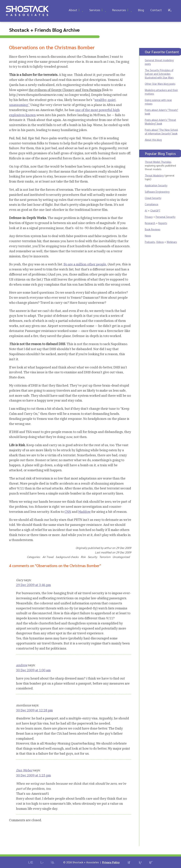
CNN (68, 512)
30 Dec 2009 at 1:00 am (33, 670)
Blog (141, 10)
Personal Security (166, 217)
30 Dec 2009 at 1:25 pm (33, 775)
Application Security (156, 185)
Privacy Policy (111, 862)
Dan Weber (24, 770)
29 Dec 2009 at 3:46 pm (33, 585)
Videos (160, 242)
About (73, 10)
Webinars (172, 242)
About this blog (153, 140)
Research (150, 223)
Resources (119, 10)
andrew (22, 665)
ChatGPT (155, 210)
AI (146, 210)
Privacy (149, 217)
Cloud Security (153, 198)
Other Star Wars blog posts (160, 84)
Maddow (84, 512)
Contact (156, 10)
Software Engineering (157, 192)
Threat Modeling (154, 175)
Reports (163, 223)
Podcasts (150, 242)
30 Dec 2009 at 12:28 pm (34, 710)
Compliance (152, 204)
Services (95, 10)
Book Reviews (153, 229)
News (148, 235)
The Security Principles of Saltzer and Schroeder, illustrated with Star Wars (159, 74)
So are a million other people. (85, 264)
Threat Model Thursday (158, 162)
